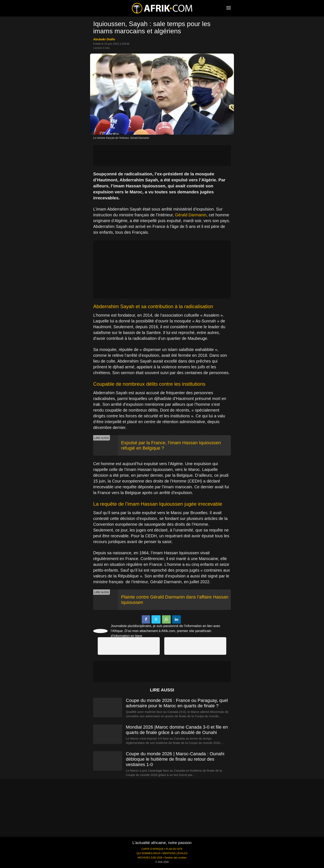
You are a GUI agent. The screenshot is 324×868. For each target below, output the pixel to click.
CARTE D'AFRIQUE (152, 849)
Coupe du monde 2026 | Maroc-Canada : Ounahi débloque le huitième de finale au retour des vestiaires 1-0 (175, 759)
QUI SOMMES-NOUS (149, 853)
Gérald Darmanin (191, 215)
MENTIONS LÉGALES (175, 853)
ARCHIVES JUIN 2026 (150, 858)
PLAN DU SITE (174, 849)
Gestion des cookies (176, 858)
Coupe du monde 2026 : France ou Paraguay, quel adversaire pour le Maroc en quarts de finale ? (177, 703)
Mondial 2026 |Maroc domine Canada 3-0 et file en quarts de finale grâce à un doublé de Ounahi (177, 730)
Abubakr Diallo (104, 39)
